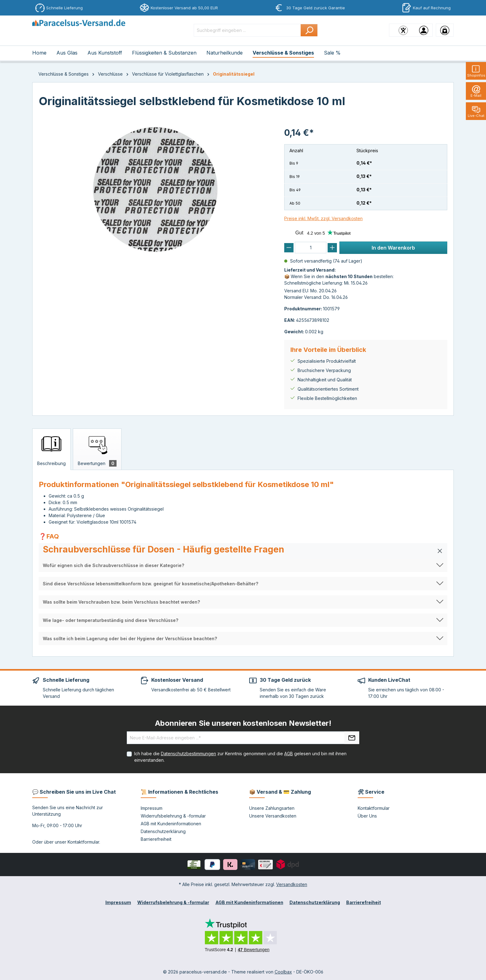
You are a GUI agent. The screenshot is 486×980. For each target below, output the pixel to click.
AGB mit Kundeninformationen (171, 824)
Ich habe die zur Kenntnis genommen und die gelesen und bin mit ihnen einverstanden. (240, 757)
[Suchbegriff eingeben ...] (247, 30)
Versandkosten (292, 884)
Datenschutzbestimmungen (188, 754)
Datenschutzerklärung (163, 831)
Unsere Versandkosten (273, 816)
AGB (289, 754)
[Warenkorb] (445, 30)
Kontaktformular (83, 842)
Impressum (152, 808)
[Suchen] (309, 30)
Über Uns (367, 816)
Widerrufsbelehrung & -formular (173, 816)
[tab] (51, 449)
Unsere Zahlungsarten (272, 808)
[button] (243, 551)
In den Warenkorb (393, 248)
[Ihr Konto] (424, 30)
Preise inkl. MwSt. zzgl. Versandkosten (323, 218)
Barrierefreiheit (156, 839)
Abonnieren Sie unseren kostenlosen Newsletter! (243, 723)
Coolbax (283, 972)
